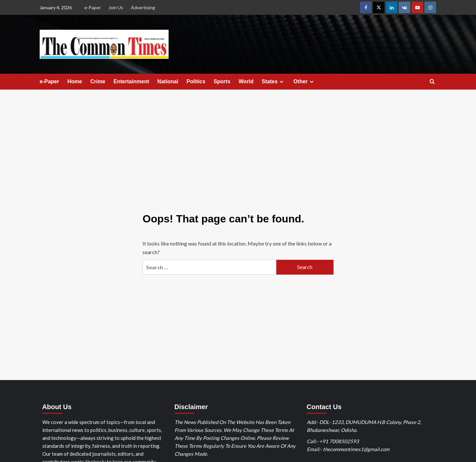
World (246, 81)
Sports (222, 81)
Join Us (116, 7)
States (274, 82)
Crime (98, 81)
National (168, 81)
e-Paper (93, 7)
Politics (196, 81)
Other (304, 82)
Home (75, 81)
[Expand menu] (281, 82)
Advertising (143, 7)
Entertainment (132, 81)
